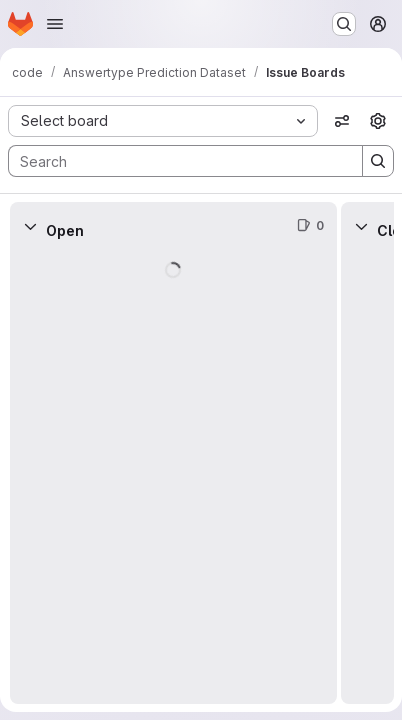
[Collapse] (30, 226)
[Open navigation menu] (55, 24)
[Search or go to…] (344, 24)
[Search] (175, 161)
